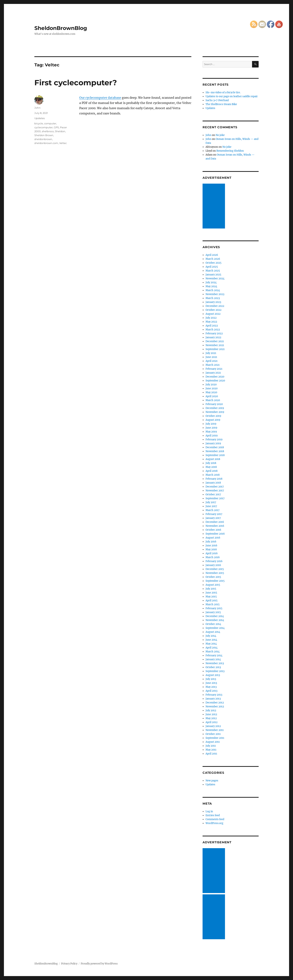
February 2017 (214, 514)
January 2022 (213, 337)
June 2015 (211, 593)
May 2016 (211, 549)
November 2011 (215, 730)
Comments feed (215, 819)
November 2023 (215, 294)
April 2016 (212, 553)
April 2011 (211, 754)
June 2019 (211, 428)
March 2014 (213, 652)
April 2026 (212, 255)
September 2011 (215, 738)
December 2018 (215, 447)
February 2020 (214, 404)
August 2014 (213, 632)
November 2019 (215, 412)
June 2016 (211, 546)
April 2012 (212, 722)
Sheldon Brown (44, 135)
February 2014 (214, 655)
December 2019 (215, 408)
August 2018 (213, 459)
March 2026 (213, 259)
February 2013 (214, 695)
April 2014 (212, 648)
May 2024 (211, 286)
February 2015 (214, 608)
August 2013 (213, 675)
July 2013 (211, 679)
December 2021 (215, 341)
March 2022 (213, 330)
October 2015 (213, 577)
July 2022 (211, 318)
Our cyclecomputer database (100, 98)
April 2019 (212, 436)
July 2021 (211, 353)
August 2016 (213, 538)
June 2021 (211, 357)
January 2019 (213, 443)
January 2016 (213, 565)
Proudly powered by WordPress (99, 964)
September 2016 (215, 534)
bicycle (39, 123)
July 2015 (211, 589)
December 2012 (215, 703)
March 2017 (213, 510)
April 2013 (211, 691)
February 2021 (214, 369)
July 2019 (211, 424)
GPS (56, 127)
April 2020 (212, 396)
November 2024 (215, 279)
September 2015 (215, 581)
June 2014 (211, 640)
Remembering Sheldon (230, 151)
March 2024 (213, 290)
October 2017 (213, 494)
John (37, 108)
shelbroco (48, 131)
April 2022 (212, 326)
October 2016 (213, 530)
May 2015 (211, 597)
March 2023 (213, 298)
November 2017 (215, 491)
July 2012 (211, 710)
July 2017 (211, 502)
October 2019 (213, 416)
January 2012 (213, 726)
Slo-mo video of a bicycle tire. (223, 92)
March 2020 (213, 400)
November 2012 (215, 707)
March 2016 (213, 557)
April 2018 (212, 471)
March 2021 (213, 365)
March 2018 (213, 475)
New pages (212, 781)
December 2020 (215, 377)
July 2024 (211, 282)
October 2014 (213, 624)
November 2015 (215, 573)
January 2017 (213, 518)
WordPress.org (214, 823)
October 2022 (213, 310)
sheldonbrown (43, 139)
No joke (220, 135)
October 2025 (213, 263)
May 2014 (211, 644)
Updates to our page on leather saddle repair (232, 96)
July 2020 (211, 385)
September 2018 (215, 455)
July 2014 (211, 636)
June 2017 (211, 506)
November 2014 (215, 620)
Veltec (63, 143)
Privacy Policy (69, 964)
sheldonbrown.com (46, 143)
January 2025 (213, 275)
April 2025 (212, 267)
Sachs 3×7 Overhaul (217, 100)
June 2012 (211, 714)
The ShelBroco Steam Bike (221, 104)
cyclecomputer (44, 127)
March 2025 (213, 271)
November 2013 (215, 663)
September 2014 (215, 628)
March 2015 (213, 604)
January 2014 (213, 659)
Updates (40, 118)
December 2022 (215, 306)
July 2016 (211, 542)
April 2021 (212, 361)
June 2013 (211, 683)
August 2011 (213, 742)
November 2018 (215, 451)
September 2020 (215, 381)
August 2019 (213, 420)
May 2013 (211, 687)
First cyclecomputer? (76, 83)
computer (50, 123)
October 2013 (213, 667)
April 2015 (212, 601)
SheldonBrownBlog (61, 28)
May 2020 (211, 392)
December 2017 (215, 487)
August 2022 (213, 314)
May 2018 (211, 467)
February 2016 (214, 561)
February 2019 (214, 440)
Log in (209, 811)
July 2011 (211, 746)
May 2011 (211, 750)
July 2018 (211, 463)
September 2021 (215, 349)
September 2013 (215, 671)
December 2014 (215, 616)
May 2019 (211, 432)
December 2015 (215, 569)
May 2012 (211, 718)
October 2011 (213, 734)
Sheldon (60, 131)
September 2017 (215, 498)
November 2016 (215, 526)
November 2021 (215, 345)
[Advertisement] (214, 206)
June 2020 (212, 388)
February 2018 (214, 479)
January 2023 (213, 302)
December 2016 (215, 522)
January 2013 (213, 699)
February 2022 (214, 333)
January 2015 (213, 612)
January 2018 (213, 483)
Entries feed (213, 815)
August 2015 (213, 585)
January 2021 (213, 373)
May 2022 (211, 322)
